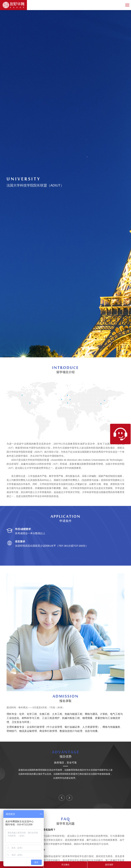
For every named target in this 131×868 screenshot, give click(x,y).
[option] (65, 771)
